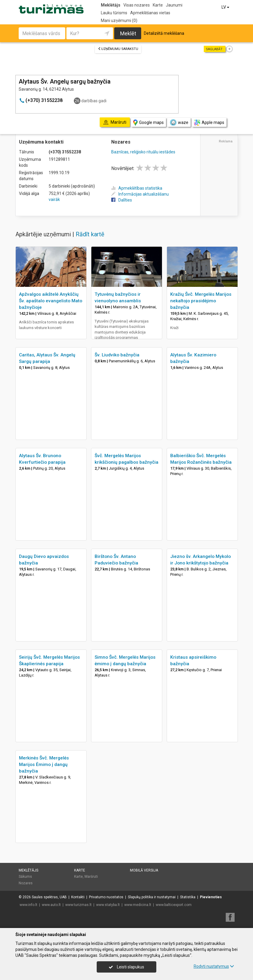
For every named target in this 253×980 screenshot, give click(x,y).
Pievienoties (211, 897)
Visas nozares (137, 5)
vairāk (54, 199)
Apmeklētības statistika (137, 188)
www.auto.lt (51, 905)
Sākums (25, 877)
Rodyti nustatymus (214, 966)
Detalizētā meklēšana (164, 33)
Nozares (26, 883)
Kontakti (78, 897)
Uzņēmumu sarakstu (118, 49)
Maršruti (91, 877)
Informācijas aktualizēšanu (140, 194)
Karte (158, 5)
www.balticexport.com (174, 905)
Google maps (148, 123)
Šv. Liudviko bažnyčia (117, 355)
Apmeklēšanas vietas (150, 13)
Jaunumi (174, 5)
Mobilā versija (144, 870)
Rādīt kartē (90, 234)
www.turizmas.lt (78, 905)
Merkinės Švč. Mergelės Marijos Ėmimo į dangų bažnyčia (44, 765)
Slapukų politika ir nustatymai (152, 897)
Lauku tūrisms (114, 13)
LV (226, 7)
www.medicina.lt (138, 905)
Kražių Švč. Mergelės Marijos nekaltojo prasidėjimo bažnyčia (201, 301)
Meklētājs (111, 5)
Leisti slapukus (126, 967)
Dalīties (122, 200)
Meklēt (128, 33)
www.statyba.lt (108, 905)
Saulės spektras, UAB (49, 897)
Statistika (188, 897)
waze (179, 122)
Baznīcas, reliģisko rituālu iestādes (143, 152)
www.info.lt (28, 905)
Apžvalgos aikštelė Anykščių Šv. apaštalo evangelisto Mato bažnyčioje (51, 301)
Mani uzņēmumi (119, 21)
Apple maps (209, 123)
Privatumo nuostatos (106, 897)
